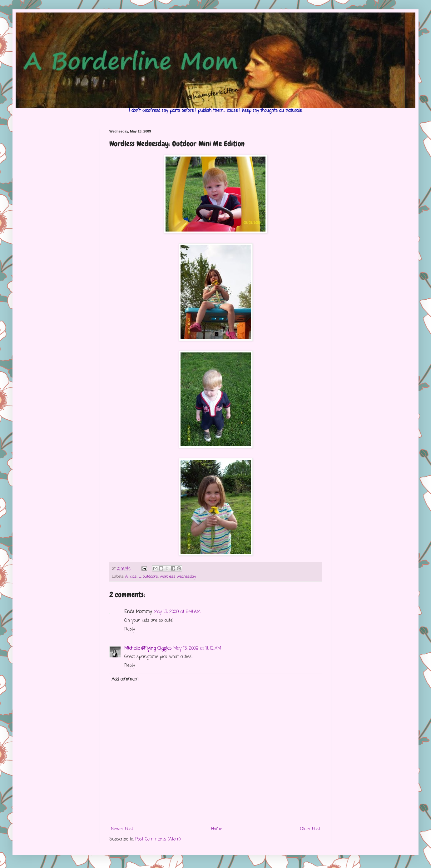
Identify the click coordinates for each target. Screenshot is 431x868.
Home (217, 829)
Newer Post (122, 829)
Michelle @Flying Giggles (148, 649)
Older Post (310, 829)
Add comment (125, 679)
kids (133, 577)
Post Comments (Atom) (158, 839)
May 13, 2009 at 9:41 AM (177, 612)
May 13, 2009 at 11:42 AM (197, 649)
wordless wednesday (178, 577)
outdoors (150, 577)
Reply (130, 629)
